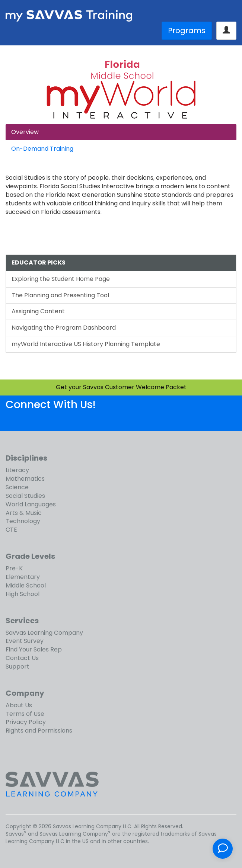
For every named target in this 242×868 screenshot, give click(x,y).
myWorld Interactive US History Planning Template (86, 344)
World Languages (31, 504)
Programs (187, 31)
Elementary (23, 577)
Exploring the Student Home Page (61, 279)
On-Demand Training (42, 149)
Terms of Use (25, 714)
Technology (23, 521)
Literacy (17, 470)
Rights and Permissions (39, 731)
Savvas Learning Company (44, 633)
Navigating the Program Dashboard (64, 328)
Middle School (26, 585)
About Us (19, 705)
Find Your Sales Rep (34, 649)
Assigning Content (38, 311)
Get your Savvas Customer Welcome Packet (121, 387)
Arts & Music (24, 513)
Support (17, 667)
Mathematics (25, 479)
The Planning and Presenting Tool (60, 295)
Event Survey (25, 641)
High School (23, 594)
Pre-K (14, 568)
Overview (25, 132)
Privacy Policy (26, 722)
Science (17, 487)
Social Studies (25, 496)
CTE (11, 530)
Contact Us (22, 658)
